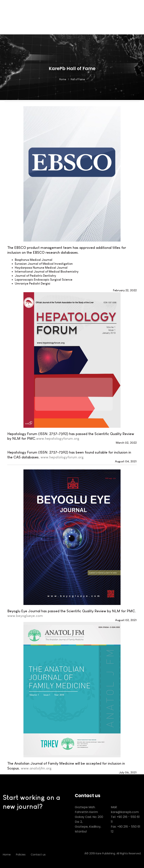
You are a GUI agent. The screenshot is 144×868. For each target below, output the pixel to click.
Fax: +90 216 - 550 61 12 (126, 829)
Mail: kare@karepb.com (125, 810)
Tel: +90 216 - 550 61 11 (125, 819)
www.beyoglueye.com (25, 616)
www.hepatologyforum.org (58, 438)
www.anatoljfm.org (36, 768)
